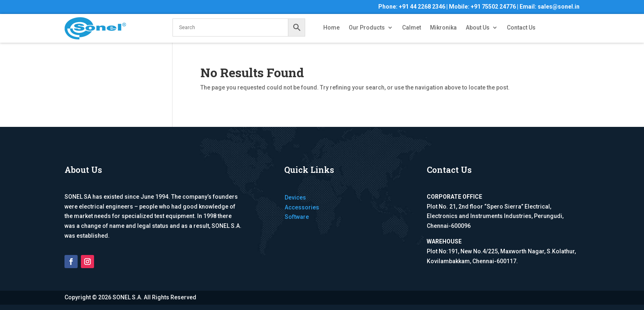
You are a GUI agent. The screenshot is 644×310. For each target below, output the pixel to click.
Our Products (367, 28)
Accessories (302, 207)
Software (297, 217)
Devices (295, 197)
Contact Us (521, 28)
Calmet (412, 28)
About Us (478, 28)
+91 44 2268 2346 (422, 7)
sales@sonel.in (559, 7)
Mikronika (443, 28)
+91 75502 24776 (493, 7)
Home (331, 28)
